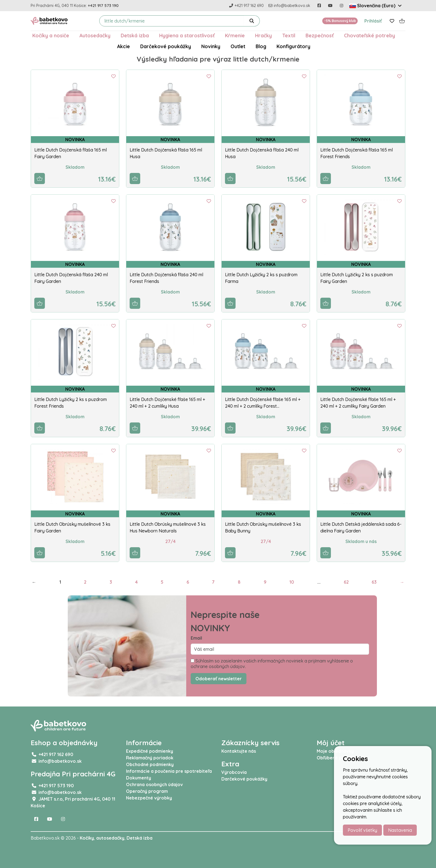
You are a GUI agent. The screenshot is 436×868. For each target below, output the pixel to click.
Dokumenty (139, 778)
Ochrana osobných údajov (154, 784)
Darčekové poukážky (166, 46)
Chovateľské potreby (370, 35)
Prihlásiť (373, 21)
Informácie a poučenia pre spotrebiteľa (169, 771)
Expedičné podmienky (150, 751)
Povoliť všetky (362, 830)
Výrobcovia (234, 772)
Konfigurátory (293, 46)
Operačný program (147, 791)
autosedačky (110, 838)
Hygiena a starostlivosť (187, 35)
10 (292, 582)
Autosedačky (95, 35)
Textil (289, 35)
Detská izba (135, 35)
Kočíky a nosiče (51, 35)
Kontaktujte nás (239, 751)
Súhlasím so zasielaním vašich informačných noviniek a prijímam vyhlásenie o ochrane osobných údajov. (272, 664)
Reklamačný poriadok (150, 758)
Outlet (238, 46)
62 (346, 582)
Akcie (123, 46)
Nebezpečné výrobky (149, 798)
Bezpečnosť (320, 35)
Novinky (211, 46)
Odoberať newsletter (219, 679)
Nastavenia (400, 830)
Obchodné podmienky (150, 764)
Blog (261, 46)
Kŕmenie (235, 35)
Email (196, 638)
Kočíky (87, 838)
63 (374, 582)
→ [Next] (402, 582)
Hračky (263, 35)
